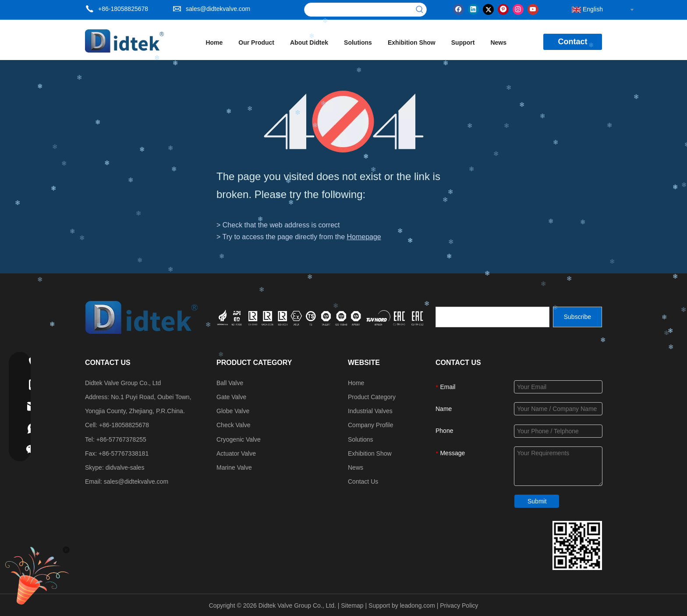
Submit (537, 501)
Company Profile (371, 425)
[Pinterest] (503, 9)
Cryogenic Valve (239, 439)
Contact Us (363, 481)
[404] (344, 122)
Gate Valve (231, 397)
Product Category (372, 397)
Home (356, 383)
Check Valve (234, 425)
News (356, 467)
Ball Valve (230, 383)
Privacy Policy (459, 605)
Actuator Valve (236, 453)
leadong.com (418, 605)
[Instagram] (518, 9)
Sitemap (352, 605)
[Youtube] (533, 9)
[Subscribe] (577, 317)
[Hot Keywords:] (420, 10)
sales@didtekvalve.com (218, 9)
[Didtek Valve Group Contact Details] (577, 545)
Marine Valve (234, 467)
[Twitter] (488, 9)
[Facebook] (459, 9)
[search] (492, 317)
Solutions (361, 439)
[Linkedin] (473, 9)
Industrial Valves (370, 411)
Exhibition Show (370, 453)
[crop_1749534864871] (321, 317)
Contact (573, 42)
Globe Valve (233, 411)
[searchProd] (359, 10)
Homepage (364, 237)
